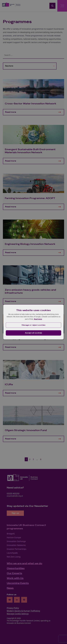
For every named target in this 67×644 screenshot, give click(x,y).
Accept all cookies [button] (33, 333)
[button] (33, 325)
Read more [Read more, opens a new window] (38, 319)
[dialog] (33, 322)
